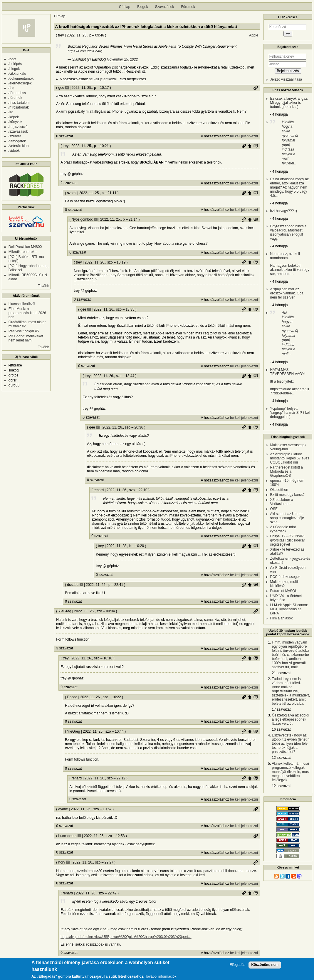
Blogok (143, 7)
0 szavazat (64, 136)
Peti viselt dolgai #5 (24, 331)
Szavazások (165, 7)
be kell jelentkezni (103, 79)
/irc (11, 112)
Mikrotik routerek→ (23, 252)
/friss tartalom (19, 103)
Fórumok (188, 7)
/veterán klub (19, 146)
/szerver (15, 136)
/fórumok (15, 98)
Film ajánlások (282, 618)
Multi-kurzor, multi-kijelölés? (285, 584)
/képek (14, 117)
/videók (14, 151)
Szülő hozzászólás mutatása (256, 146)
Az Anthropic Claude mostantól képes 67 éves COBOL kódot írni (290, 458)
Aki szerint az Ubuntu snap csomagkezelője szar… (287, 518)
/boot (12, 59)
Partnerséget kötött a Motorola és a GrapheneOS (287, 471)
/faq (11, 88)
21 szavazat (281, 673)
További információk (161, 977)
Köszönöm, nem (265, 965)
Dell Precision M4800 (25, 247)
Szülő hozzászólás (250, 146)
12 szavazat (281, 758)
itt (143, 71)
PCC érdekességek (285, 577)
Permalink (256, 88)
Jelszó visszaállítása (286, 79)
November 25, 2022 (122, 59)
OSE (274, 509)
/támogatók (17, 141)
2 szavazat (69, 183)
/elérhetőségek (20, 83)
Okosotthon (279, 490)
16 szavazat (281, 729)
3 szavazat (64, 648)
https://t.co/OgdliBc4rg (85, 51)
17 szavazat (281, 709)
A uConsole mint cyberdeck (283, 529)
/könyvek (15, 122)
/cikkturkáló (17, 74)
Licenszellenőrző (22, 304)
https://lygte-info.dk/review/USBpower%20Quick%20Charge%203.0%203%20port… (126, 937)
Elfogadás (237, 965)
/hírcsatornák (19, 107)
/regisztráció (18, 127)
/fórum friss (17, 93)
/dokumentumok (21, 79)
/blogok (14, 69)
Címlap (125, 7)
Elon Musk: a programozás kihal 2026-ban (28, 313)
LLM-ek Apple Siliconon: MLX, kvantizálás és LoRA (289, 609)
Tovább (44, 286)
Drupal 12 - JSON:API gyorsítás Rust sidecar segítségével (288, 540)
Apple (254, 35)
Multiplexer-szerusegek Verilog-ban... (288, 447)
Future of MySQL (284, 591)
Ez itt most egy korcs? (287, 495)
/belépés (15, 64)
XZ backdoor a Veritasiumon (282, 502)
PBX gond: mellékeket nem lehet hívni (26, 338)
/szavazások (18, 131)
